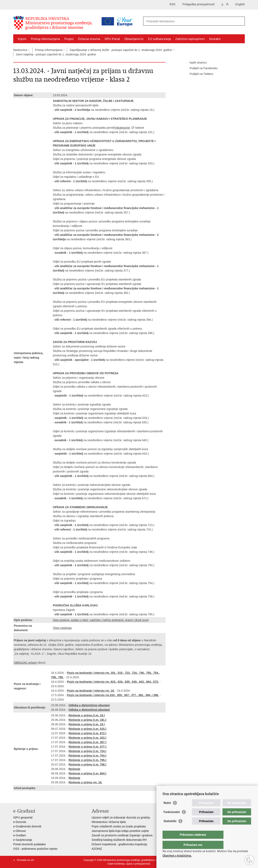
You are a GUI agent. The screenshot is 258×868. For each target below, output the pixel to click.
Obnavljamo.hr (134, 39)
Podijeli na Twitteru (199, 74)
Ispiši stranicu (195, 63)
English (240, 4)
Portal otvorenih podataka (29, 844)
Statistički (170, 829)
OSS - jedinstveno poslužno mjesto (35, 849)
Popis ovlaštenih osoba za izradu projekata (119, 826)
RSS (172, 4)
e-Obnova (19, 831)
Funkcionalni (172, 820)
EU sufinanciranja (159, 39)
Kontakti (215, 39)
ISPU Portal (112, 39)
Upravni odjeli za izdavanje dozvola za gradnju (121, 817)
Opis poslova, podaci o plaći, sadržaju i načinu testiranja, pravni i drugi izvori (101, 620)
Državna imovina (89, 39)
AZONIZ (97, 849)
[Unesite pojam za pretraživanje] (176, 21)
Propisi (69, 39)
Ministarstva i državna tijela (109, 822)
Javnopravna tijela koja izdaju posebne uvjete (120, 831)
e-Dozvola (20, 822)
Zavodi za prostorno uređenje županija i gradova (122, 835)
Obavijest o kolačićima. (177, 856)
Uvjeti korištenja (116, 864)
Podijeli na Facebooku (201, 68)
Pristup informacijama (45, 39)
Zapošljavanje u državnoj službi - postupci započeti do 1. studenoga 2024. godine (121, 50)
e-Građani (20, 835)
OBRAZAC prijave (25, 663)
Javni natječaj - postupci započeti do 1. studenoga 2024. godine (56, 54)
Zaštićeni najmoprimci (190, 39)
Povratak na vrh (25, 860)
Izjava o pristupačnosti (138, 864)
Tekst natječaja (62, 628)
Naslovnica (20, 50)
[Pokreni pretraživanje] (240, 21)
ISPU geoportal (23, 817)
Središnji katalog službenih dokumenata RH (119, 840)
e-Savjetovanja (23, 840)
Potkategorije (122, 128)
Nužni (167, 811)
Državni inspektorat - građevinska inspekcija (119, 844)
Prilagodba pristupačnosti (198, 4)
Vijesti (22, 39)
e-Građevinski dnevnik (27, 826)
